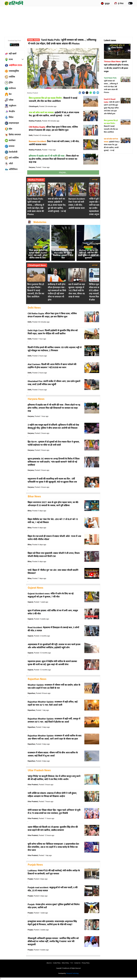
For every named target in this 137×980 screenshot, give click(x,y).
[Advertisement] (68, 21)
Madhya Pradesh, (44, 121)
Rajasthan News (37, 679)
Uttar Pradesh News (39, 770)
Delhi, (40, 135)
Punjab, (38, 879)
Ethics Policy (65, 963)
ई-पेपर (119, 3)
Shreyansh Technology (73, 973)
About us (49, 963)
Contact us (77, 963)
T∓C (72, 963)
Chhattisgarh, (43, 106)
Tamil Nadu (34, 40)
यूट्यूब (105, 3)
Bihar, (37, 511)
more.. (63, 172)
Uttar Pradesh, (41, 785)
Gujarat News (36, 588)
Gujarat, (38, 602)
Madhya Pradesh (33, 93)
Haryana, (39, 167)
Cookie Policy (57, 963)
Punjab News (35, 865)
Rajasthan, (39, 693)
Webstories (40, 222)
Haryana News (36, 399)
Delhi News (34, 308)
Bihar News (34, 496)
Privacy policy (86, 963)
